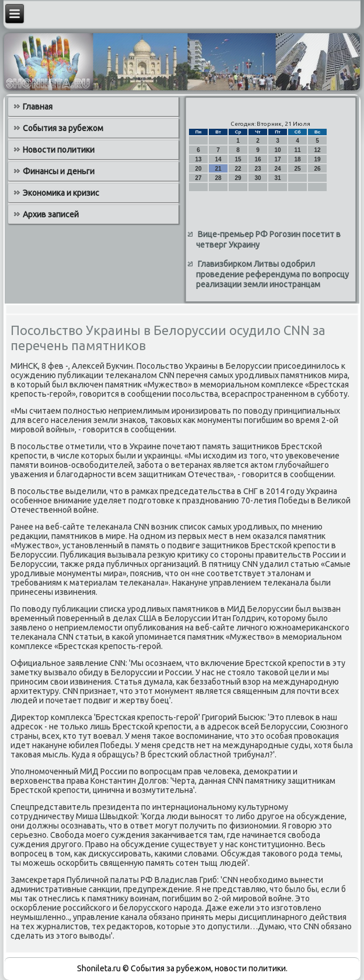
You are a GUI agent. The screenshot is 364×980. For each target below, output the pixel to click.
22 (238, 169)
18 (297, 159)
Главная (38, 107)
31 (277, 178)
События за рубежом (63, 128)
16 (258, 159)
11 (297, 150)
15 (238, 159)
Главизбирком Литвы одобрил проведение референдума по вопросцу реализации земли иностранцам (272, 274)
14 (218, 159)
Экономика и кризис (61, 193)
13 (198, 159)
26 (317, 169)
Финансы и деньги (59, 171)
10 (277, 150)
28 (218, 178)
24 (277, 169)
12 (317, 150)
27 (198, 178)
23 (258, 169)
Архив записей (51, 214)
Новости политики (59, 150)
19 (317, 159)
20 (198, 169)
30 (258, 178)
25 (297, 169)
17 (277, 159)
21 (218, 169)
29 (238, 178)
